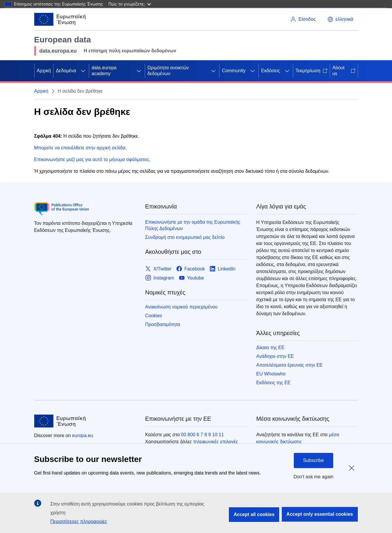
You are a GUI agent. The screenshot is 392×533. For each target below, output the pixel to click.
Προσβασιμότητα (163, 324)
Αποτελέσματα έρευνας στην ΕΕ (290, 365)
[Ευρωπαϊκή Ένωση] (60, 19)
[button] (340, 19)
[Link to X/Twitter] (158, 269)
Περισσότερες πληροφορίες (79, 521)
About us (344, 71)
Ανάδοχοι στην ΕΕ (275, 356)
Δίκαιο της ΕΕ (271, 347)
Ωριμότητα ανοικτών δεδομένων (168, 71)
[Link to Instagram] (160, 278)
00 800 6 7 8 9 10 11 (202, 435)
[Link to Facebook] (191, 269)
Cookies (154, 316)
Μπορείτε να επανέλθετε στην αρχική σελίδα (80, 148)
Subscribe (314, 460)
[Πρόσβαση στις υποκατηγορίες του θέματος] (83, 71)
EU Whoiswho (271, 374)
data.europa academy (104, 71)
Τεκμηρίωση (311, 71)
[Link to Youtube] (191, 278)
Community (234, 71)
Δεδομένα (66, 71)
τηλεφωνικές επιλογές (216, 442)
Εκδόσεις (271, 71)
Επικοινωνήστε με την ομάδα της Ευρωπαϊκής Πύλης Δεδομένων (193, 225)
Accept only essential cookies (320, 514)
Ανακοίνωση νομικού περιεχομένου (182, 307)
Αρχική (44, 71)
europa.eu (82, 435)
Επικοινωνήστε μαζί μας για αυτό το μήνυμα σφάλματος (92, 159)
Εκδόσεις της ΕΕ (274, 383)
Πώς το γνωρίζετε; (130, 4)
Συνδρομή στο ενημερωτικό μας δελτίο (185, 237)
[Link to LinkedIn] (223, 269)
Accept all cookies (254, 514)
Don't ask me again (313, 477)
